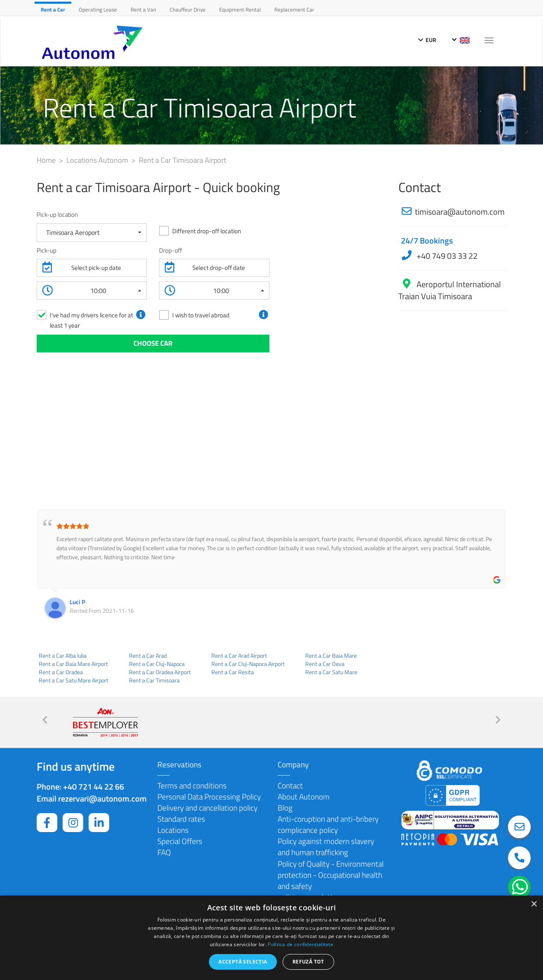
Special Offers (180, 841)
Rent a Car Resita (233, 672)
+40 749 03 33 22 (446, 256)
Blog (285, 808)
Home (47, 160)
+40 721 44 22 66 (94, 787)
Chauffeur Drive (188, 9)
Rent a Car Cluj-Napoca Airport (248, 664)
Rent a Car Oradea (61, 672)
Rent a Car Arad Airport (239, 656)
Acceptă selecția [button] (243, 962)
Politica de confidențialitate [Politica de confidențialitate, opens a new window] (301, 944)
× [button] (534, 904)
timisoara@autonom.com (460, 212)
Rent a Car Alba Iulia (63, 656)
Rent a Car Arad (148, 656)
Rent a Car (53, 9)
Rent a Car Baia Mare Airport (73, 664)
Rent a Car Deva (325, 664)
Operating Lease (98, 9)
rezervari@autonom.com (102, 798)
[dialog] (271, 938)
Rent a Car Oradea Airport (160, 672)
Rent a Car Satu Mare (331, 672)
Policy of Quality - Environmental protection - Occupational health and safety (331, 875)
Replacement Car (294, 9)
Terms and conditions (192, 785)
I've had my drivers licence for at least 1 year (91, 320)
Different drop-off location (207, 231)
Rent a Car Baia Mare (331, 656)
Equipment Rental (240, 9)
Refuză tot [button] (308, 962)
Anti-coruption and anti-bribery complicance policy (328, 824)
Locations (173, 830)
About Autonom (304, 796)
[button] (92, 233)
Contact (290, 785)
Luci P (77, 602)
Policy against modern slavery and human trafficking (326, 846)
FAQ (164, 852)
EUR (427, 40)
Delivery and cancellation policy (207, 808)
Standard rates (181, 819)
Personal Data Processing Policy (209, 796)
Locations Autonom (98, 160)
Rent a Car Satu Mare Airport (74, 680)
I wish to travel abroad (201, 315)
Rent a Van (143, 9)
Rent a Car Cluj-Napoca (157, 664)
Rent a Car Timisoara (154, 680)
